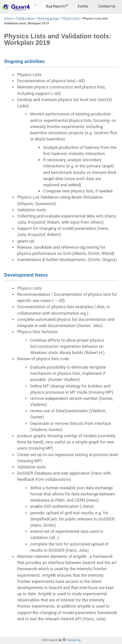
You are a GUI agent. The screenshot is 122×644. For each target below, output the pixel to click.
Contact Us (107, 6)
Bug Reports (57, 6)
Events (83, 6)
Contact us (74, 640)
